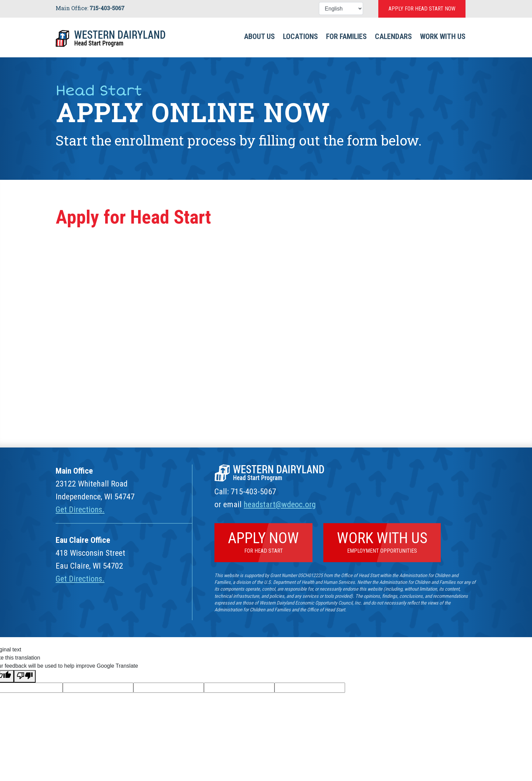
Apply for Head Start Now (422, 9)
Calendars (393, 36)
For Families (346, 36)
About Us (259, 36)
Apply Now (263, 541)
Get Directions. (80, 510)
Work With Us (443, 36)
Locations (300, 36)
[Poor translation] (25, 676)
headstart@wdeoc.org (280, 504)
